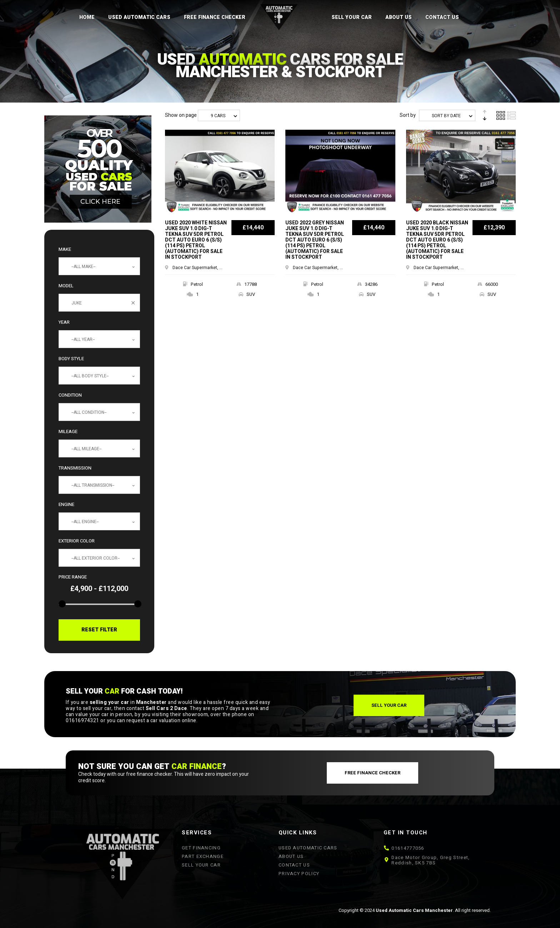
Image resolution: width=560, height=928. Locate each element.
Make (65, 249)
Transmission (75, 468)
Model (66, 286)
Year (64, 322)
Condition (70, 395)
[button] (389, 705)
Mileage (68, 431)
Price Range (73, 577)
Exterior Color (77, 541)
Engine (66, 504)
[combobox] (99, 266)
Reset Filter (99, 630)
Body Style (71, 359)
